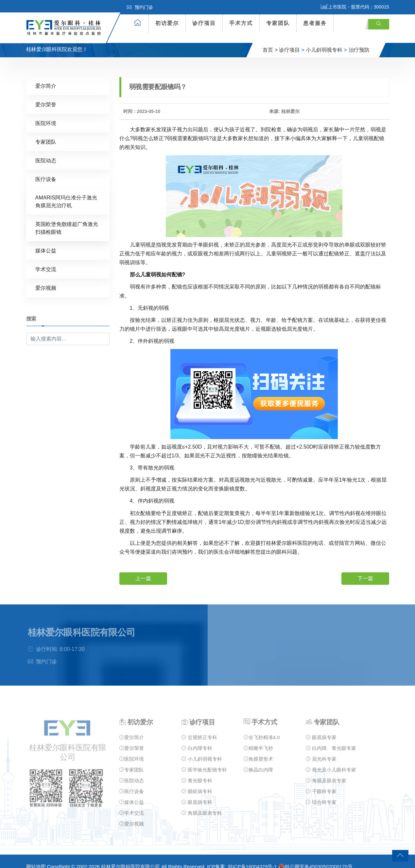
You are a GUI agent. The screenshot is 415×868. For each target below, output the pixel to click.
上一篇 (143, 569)
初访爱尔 (167, 23)
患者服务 (315, 23)
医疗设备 (46, 170)
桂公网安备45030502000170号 (315, 857)
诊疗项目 (204, 23)
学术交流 (46, 260)
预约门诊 (140, 7)
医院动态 (46, 151)
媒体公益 (46, 241)
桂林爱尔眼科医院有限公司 (130, 857)
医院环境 (46, 114)
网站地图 (36, 857)
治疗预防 (359, 40)
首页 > (270, 40)
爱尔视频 (46, 278)
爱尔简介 (46, 76)
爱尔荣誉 (46, 95)
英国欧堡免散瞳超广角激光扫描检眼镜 (67, 219)
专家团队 (278, 23)
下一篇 (365, 569)
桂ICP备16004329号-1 (252, 857)
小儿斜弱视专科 (324, 40)
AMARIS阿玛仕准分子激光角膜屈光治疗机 (66, 192)
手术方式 (241, 23)
